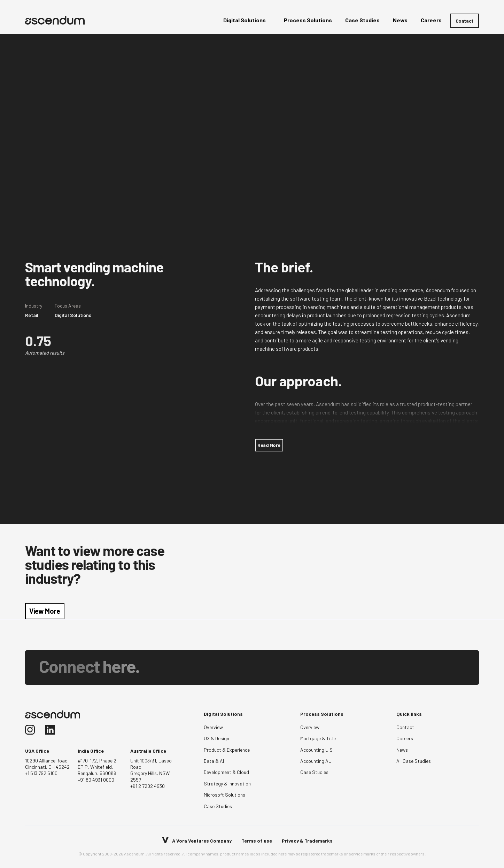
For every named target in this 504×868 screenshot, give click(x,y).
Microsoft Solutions (224, 795)
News (402, 750)
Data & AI (214, 761)
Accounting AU (316, 761)
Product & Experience (227, 750)
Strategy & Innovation (227, 784)
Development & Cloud (226, 772)
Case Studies (218, 806)
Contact (464, 21)
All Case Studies (414, 761)
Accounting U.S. (317, 750)
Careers (405, 738)
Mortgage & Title (318, 738)
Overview (213, 727)
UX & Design (216, 738)
